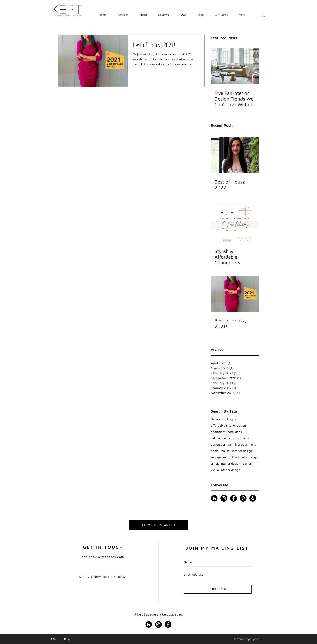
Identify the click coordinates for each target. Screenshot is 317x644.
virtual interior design (225, 470)
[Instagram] (224, 498)
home (215, 451)
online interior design (243, 457)
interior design (242, 451)
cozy (236, 438)
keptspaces (218, 457)
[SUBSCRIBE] (218, 589)
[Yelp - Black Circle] (253, 498)
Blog (67, 639)
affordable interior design (228, 425)
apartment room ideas (226, 432)
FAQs (54, 639)
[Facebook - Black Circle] (233, 498)
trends (247, 463)
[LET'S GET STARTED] (158, 525)
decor (246, 438)
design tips (218, 444)
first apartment (245, 444)
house (225, 451)
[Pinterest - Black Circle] (243, 498)
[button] (123, 15)
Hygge (232, 419)
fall (230, 444)
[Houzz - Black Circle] (214, 498)
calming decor (221, 438)
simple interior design (225, 463)
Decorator (218, 419)
